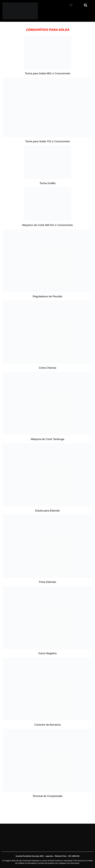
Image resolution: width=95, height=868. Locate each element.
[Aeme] (24, 11)
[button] (71, 5)
